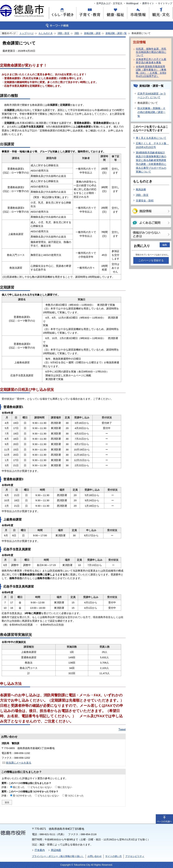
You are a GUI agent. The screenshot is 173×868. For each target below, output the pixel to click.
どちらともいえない (41, 787)
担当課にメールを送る (19, 763)
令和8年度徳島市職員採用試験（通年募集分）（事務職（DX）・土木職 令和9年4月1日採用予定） (151, 71)
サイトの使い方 (114, 856)
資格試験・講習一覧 (116, 33)
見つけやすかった (22, 796)
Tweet (122, 729)
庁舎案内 (40, 850)
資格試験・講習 (92, 33)
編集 (165, 245)
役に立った (19, 787)
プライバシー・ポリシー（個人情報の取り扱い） (58, 856)
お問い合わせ (95, 856)
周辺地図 (56, 850)
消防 (77, 33)
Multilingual (132, 3)
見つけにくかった (74, 796)
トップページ (27, 33)
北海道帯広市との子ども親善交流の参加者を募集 (151, 61)
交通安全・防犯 (145, 201)
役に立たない (65, 787)
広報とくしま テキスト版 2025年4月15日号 (152, 145)
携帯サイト (148, 3)
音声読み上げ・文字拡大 (109, 3)
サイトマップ (165, 3)
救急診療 (141, 189)
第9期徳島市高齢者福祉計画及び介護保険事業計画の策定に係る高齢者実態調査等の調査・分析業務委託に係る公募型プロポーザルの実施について (151, 162)
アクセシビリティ (135, 856)
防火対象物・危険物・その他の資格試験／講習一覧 (151, 112)
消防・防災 (64, 33)
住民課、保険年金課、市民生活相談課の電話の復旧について (151, 52)
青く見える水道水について (151, 138)
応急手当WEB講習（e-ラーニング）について (152, 96)
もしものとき (46, 33)
